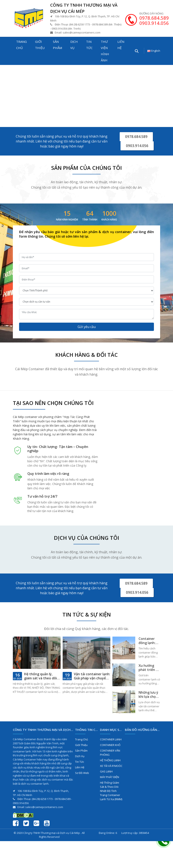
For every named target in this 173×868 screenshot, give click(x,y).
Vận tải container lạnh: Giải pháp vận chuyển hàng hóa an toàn (92, 680)
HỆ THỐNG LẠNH (110, 762)
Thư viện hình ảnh (105, 51)
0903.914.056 (154, 23)
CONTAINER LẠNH (111, 741)
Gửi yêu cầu (87, 328)
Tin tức (89, 45)
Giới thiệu (40, 45)
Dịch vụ (74, 45)
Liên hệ (121, 45)
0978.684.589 (154, 18)
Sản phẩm (57, 45)
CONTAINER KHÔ (110, 747)
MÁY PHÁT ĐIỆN (110, 779)
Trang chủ (21, 45)
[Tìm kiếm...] (136, 51)
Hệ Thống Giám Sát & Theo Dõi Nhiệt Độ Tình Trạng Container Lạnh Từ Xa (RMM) (111, 793)
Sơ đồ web (82, 775)
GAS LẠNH (106, 773)
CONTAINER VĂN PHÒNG (110, 755)
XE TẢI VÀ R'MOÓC (111, 768)
